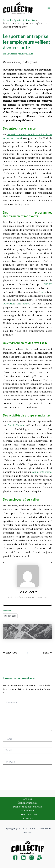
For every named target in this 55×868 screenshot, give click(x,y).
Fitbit (41, 292)
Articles (27, 799)
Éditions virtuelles (27, 803)
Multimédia (28, 810)
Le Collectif (28, 592)
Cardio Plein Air (17, 425)
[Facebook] (15, 858)
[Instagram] (32, 858)
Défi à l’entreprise (41, 472)
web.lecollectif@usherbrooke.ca (21, 597)
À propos (28, 818)
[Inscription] (40, 858)
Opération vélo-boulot (17, 304)
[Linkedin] (23, 858)
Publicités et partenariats (27, 807)
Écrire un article (27, 814)
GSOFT (48, 284)
